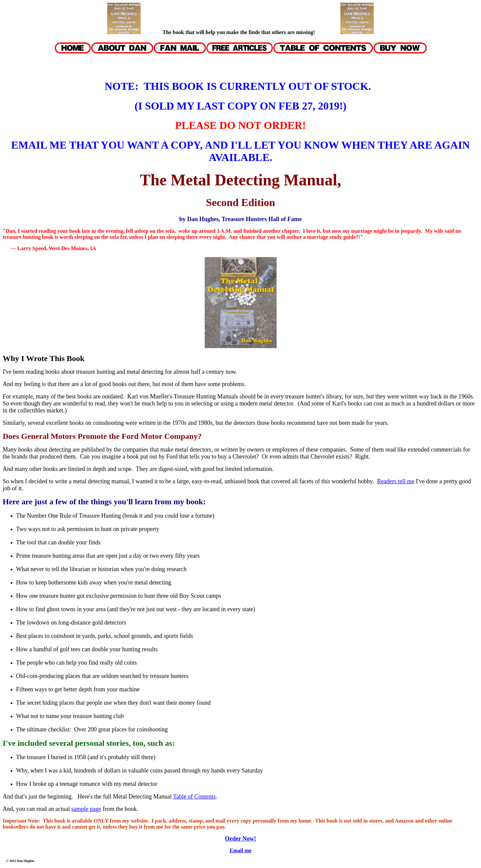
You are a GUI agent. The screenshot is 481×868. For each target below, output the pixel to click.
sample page (86, 809)
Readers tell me (396, 481)
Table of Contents (194, 797)
